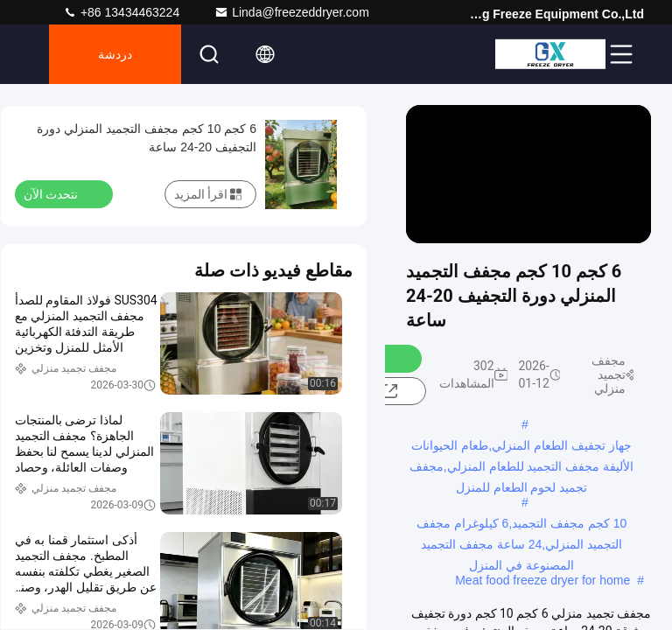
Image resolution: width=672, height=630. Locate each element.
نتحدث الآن (61, 193)
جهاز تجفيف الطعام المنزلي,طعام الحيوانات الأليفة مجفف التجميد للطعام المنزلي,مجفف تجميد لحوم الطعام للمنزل (521, 447)
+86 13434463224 (121, 12)
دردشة (115, 54)
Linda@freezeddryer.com (292, 12)
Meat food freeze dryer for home (542, 580)
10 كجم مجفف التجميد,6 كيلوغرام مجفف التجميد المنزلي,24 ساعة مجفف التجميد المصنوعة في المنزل (522, 525)
